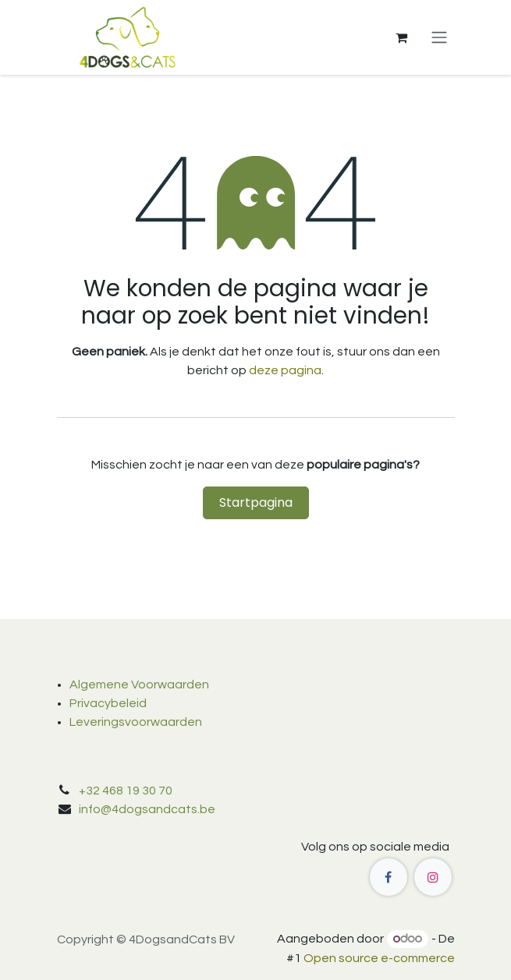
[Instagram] (433, 877)
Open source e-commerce (379, 958)
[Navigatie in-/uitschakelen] (439, 38)
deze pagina (285, 370)
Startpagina (256, 502)
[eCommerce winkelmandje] (402, 37)
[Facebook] (389, 877)
